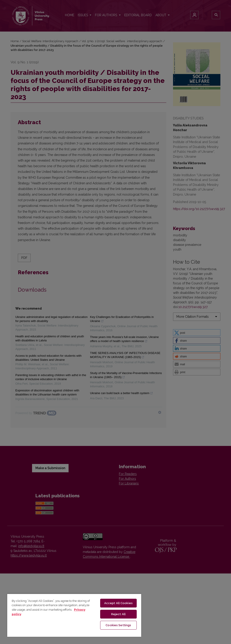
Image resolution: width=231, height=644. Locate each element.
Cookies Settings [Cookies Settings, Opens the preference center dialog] (118, 625)
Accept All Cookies (118, 603)
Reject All (118, 614)
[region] (74, 615)
